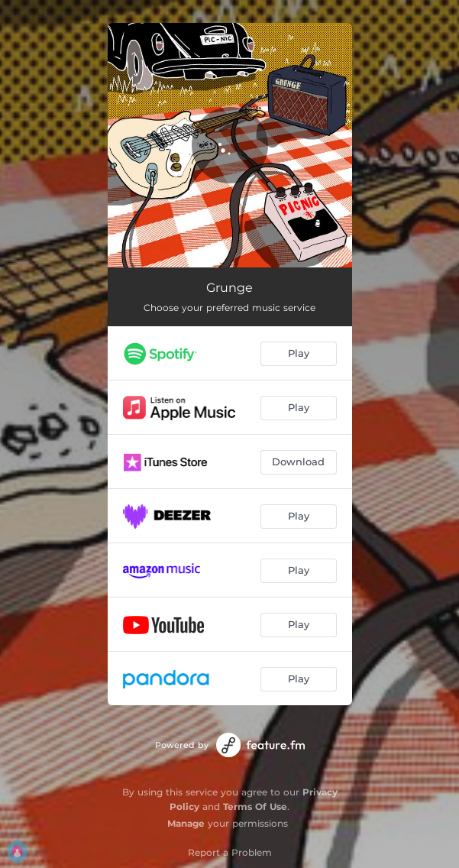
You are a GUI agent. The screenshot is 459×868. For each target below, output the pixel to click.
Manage (186, 823)
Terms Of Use (255, 806)
